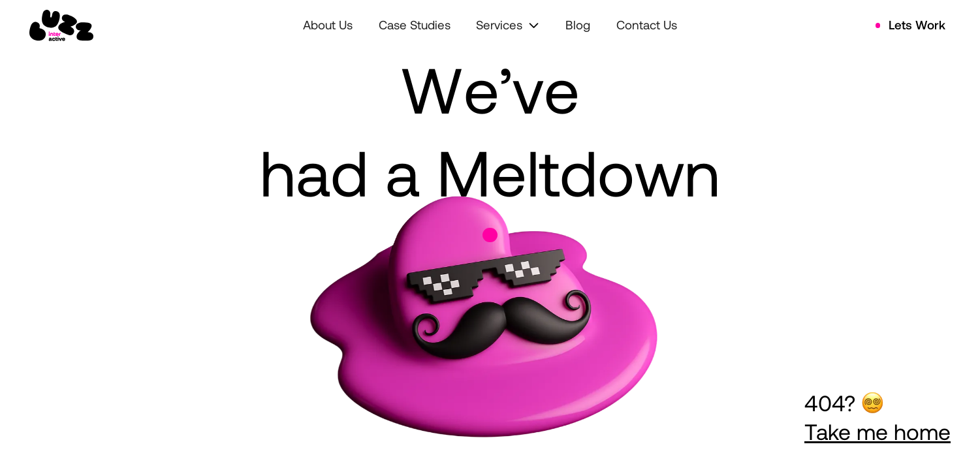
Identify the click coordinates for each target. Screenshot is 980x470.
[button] (508, 25)
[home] (61, 25)
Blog (578, 24)
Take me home (877, 431)
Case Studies (415, 24)
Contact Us (647, 24)
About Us (328, 24)
